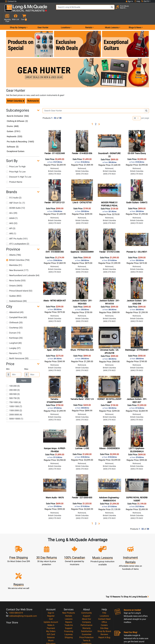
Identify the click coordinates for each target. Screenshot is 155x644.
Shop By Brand (104, 602)
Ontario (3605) (14, 277)
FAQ (104, 584)
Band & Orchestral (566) (18, 107)
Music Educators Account (51, 615)
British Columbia (16, 92)
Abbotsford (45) (15, 303)
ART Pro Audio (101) (17, 229)
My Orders (51, 602)
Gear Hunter (43, 18)
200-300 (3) (13, 381)
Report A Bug (104, 609)
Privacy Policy (86, 618)
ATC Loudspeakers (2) (18, 235)
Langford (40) (14, 334)
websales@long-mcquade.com (22, 587)
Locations (104, 587)
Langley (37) (13, 339)
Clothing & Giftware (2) (17, 112)
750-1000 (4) (14, 393)
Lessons (69, 590)
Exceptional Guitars (16, 142)
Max (26, 360)
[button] (149, 9)
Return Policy (86, 621)
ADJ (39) (12, 204)
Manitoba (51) (14, 256)
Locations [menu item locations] (65, 18)
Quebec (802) (14, 287)
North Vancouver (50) (17, 349)
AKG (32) (12, 214)
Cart (51, 590)
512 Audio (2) (14, 188)
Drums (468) (13, 117)
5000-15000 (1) (15, 410)
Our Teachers (86, 624)
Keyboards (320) (15, 127)
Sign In (51, 584)
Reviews (104, 606)
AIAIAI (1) (12, 209)
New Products (69, 584)
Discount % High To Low (19, 168)
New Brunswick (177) (17, 261)
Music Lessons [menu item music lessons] (112, 18)
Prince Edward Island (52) (19, 282)
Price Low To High (16, 157)
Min (8, 360)
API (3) (11, 219)
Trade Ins (69, 596)
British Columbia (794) (18, 251)
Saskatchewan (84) (16, 292)
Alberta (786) (14, 246)
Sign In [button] (129, 1)
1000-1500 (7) (14, 397)
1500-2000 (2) (14, 401)
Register (51, 587)
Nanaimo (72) (14, 344)
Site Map (104, 599)
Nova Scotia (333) (16, 271)
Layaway (69, 606)
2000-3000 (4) (14, 405)
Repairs (69, 593)
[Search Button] (108, 9)
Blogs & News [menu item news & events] (135, 18)
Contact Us (11, 1)
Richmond (33, 92)
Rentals (69, 587)
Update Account (51, 593)
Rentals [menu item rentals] (89, 18)
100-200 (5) (13, 377)
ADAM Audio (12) (16, 199)
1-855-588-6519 (15, 584)
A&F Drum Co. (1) (16, 194)
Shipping (69, 609)
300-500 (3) (13, 385)
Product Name (14, 173)
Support (69, 599)
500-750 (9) (13, 389)
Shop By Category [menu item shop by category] (18, 18)
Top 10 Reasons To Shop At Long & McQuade (127, 568)
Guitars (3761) (14, 122)
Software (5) (13, 138)
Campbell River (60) (17, 308)
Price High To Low (16, 163)
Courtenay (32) (14, 318)
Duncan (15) (13, 324)
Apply (24, 371)
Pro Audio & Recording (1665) (20, 132)
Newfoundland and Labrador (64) (23, 266)
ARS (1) (11, 224)
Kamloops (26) (14, 329)
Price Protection (86, 609)
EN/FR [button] (145, 1)
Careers (104, 596)
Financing (69, 602)
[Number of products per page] (137, 109)
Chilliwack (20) (14, 313)
